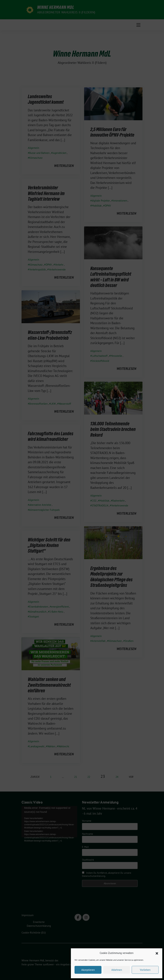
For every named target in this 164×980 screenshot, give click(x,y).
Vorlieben (145, 970)
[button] (157, 953)
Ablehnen (117, 970)
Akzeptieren (88, 970)
